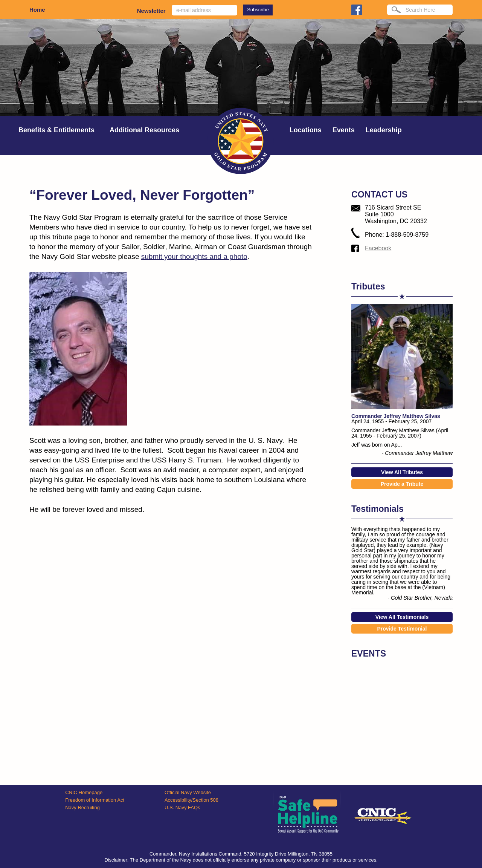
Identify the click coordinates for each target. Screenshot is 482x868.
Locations (306, 130)
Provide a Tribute (402, 484)
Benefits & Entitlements (56, 130)
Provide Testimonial (402, 629)
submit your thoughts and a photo (194, 256)
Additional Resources (144, 130)
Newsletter (151, 11)
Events (344, 130)
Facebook (378, 248)
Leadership (384, 130)
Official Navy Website (188, 792)
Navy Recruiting (82, 808)
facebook (357, 10)
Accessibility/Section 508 (191, 800)
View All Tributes (402, 472)
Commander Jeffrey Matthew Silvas (396, 416)
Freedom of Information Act (95, 800)
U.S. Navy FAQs (182, 808)
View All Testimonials (402, 617)
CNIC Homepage (84, 792)
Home (37, 10)
